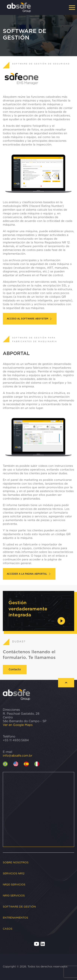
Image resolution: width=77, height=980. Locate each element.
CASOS (8, 929)
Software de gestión (19, 907)
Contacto (15, 670)
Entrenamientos (15, 918)
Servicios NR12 (14, 874)
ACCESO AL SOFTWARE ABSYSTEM (30, 319)
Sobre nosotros (16, 863)
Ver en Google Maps (18, 725)
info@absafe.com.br (18, 756)
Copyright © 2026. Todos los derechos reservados (35, 967)
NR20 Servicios (14, 885)
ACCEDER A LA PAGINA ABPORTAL (29, 574)
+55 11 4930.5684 (16, 740)
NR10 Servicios (14, 896)
